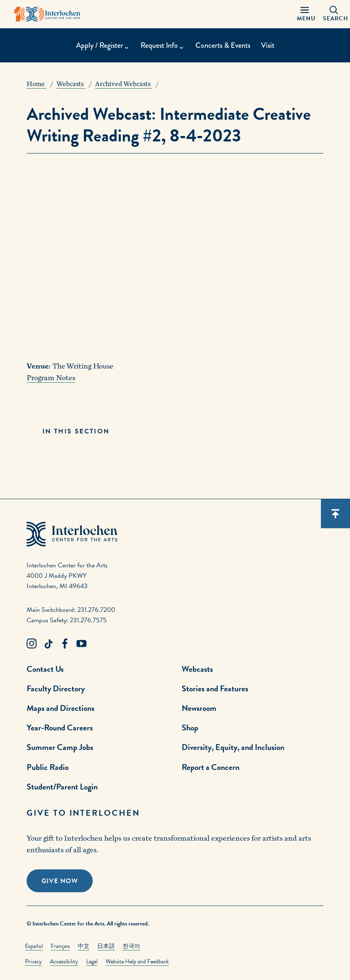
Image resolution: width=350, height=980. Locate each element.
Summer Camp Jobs (60, 747)
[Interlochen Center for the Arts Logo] (47, 14)
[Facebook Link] (65, 644)
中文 (84, 946)
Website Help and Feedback (137, 961)
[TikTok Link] (48, 644)
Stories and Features (215, 688)
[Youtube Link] (81, 644)
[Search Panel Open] (334, 14)
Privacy (33, 961)
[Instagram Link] (32, 644)
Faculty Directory (56, 688)
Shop (190, 728)
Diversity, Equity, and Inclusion (233, 747)
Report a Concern (211, 767)
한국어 (131, 946)
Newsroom (199, 708)
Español (34, 946)
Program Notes (51, 378)
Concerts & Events (223, 45)
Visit (268, 45)
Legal (92, 961)
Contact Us (45, 669)
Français (60, 946)
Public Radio (48, 767)
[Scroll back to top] (335, 514)
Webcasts (197, 669)
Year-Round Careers (60, 728)
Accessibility (64, 961)
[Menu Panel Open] (305, 14)
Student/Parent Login (62, 787)
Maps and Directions (60, 708)
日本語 (106, 946)
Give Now (60, 881)
